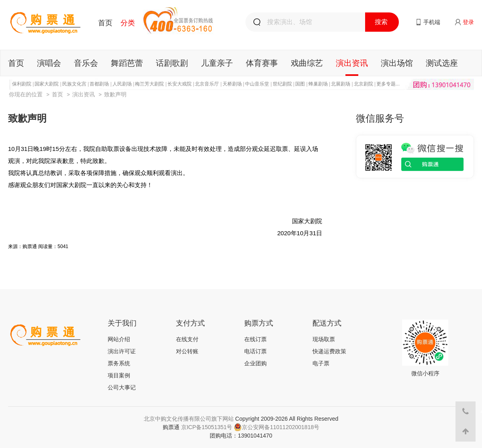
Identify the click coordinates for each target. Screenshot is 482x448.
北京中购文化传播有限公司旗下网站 (189, 419)
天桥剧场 (232, 84)
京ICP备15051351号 (207, 427)
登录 (468, 22)
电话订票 (255, 351)
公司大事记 (122, 387)
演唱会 (49, 63)
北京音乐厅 (207, 84)
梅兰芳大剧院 (149, 84)
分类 (128, 23)
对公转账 (187, 351)
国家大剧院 (47, 84)
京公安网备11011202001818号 (277, 427)
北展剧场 (341, 84)
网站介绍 (119, 339)
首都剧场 (99, 84)
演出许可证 (122, 351)
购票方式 (259, 323)
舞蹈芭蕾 (127, 63)
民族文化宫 (74, 84)
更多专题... (388, 84)
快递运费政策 (329, 351)
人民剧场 (122, 84)
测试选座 (442, 63)
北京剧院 (364, 84)
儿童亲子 (217, 63)
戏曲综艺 (307, 63)
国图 (300, 84)
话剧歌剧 (172, 63)
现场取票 (324, 339)
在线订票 (255, 339)
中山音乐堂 (257, 84)
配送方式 (327, 323)
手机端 (432, 22)
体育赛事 (262, 63)
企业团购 (255, 363)
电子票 (321, 363)
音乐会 (86, 63)
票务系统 (119, 363)
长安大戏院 (180, 84)
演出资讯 (352, 63)
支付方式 (190, 323)
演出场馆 (397, 63)
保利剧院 (22, 84)
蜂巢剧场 (318, 84)
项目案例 (119, 375)
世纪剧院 (282, 84)
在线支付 (187, 339)
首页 (105, 23)
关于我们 (122, 323)
